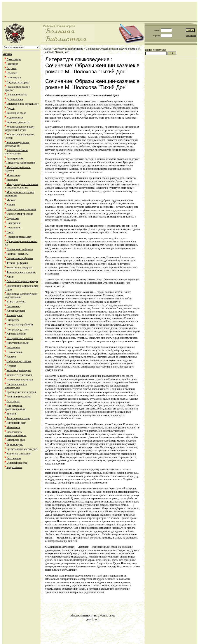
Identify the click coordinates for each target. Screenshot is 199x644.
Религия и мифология (19, 397)
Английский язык (16, 423)
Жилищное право (16, 113)
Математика (13, 175)
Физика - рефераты (17, 263)
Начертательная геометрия (21, 209)
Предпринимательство (19, 237)
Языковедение (14, 315)
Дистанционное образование (23, 104)
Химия (10, 277)
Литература (13, 320)
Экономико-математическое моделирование (21, 295)
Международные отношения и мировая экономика (21, 186)
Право (10, 232)
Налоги (11, 205)
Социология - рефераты (20, 258)
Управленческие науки (19, 375)
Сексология (13, 401)
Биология (12, 414)
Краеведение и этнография (21, 392)
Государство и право (18, 82)
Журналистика (15, 117)
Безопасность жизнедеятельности (16, 434)
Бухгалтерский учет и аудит (22, 449)
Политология (14, 228)
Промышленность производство (16, 386)
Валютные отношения (19, 454)
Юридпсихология (16, 334)
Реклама (11, 357)
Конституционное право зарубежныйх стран (19, 128)
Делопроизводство (17, 95)
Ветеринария (14, 458)
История (11, 366)
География (12, 64)
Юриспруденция (16, 311)
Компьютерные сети (18, 122)
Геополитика (14, 78)
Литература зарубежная (20, 325)
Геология (12, 73)
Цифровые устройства (19, 361)
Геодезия (11, 68)
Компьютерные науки (19, 370)
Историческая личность (20, 338)
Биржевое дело (15, 444)
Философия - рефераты (19, 268)
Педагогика (13, 218)
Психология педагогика (20, 380)
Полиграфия (13, 223)
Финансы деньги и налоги (21, 272)
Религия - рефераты (17, 254)
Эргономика (13, 306)
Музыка (11, 200)
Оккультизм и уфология (20, 214)
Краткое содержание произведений (17, 144)
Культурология (15, 158)
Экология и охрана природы (22, 281)
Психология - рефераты (20, 249)
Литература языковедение (21, 163)
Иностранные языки (18, 343)
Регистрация (191, 36)
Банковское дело (16, 440)
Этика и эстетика (16, 302)
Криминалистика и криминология (16, 152)
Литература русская (18, 329)
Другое (10, 108)
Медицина (12, 180)
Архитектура (14, 59)
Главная (47, 49)
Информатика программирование (15, 407)
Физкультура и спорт (18, 418)
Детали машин (15, 99)
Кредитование (14, 467)
